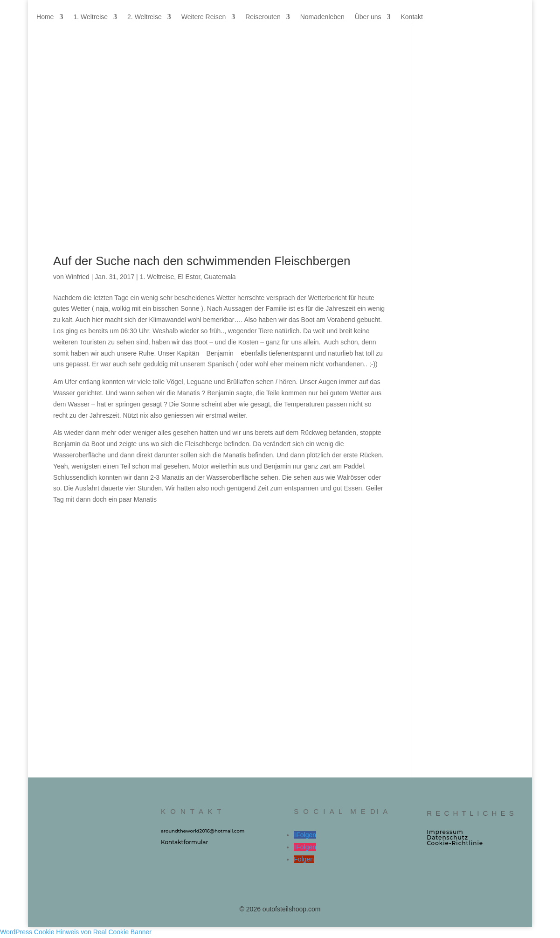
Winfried (78, 277)
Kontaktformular (184, 842)
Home (45, 17)
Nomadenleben (322, 17)
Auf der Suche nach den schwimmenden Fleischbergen (202, 261)
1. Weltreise (90, 17)
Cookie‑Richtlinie (455, 843)
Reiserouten (263, 17)
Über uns (368, 17)
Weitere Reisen (204, 17)
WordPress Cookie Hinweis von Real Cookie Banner (76, 932)
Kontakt (411, 17)
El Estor (189, 277)
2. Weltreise (145, 17)
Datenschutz (447, 837)
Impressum (445, 832)
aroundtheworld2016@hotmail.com (203, 831)
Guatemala (220, 277)
